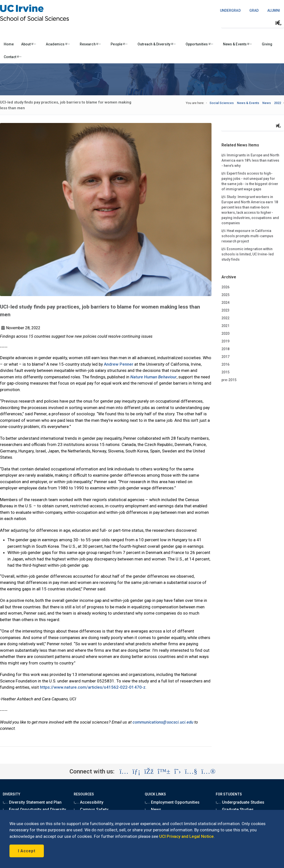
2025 (225, 295)
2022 (278, 103)
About (29, 44)
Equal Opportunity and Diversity (34, 810)
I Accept (27, 851)
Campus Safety (91, 810)
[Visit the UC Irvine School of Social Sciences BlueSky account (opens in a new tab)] (164, 771)
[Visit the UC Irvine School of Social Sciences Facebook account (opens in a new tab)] (149, 771)
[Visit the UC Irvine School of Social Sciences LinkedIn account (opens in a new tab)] (136, 771)
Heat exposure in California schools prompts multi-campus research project (248, 236)
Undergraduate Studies (240, 802)
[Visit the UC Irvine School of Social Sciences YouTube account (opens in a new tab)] (191, 771)
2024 (225, 303)
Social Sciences (222, 103)
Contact (13, 57)
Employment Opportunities (172, 802)
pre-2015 (229, 380)
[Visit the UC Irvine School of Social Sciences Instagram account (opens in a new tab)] (124, 771)
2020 (225, 333)
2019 (225, 341)
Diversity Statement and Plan (32, 802)
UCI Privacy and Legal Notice (186, 836)
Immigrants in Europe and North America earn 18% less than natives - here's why (250, 160)
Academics (58, 44)
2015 (225, 372)
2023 (225, 310)
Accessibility (88, 802)
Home (9, 44)
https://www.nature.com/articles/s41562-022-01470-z (93, 687)
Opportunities (199, 44)
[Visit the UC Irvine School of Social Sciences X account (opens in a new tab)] (177, 771)
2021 (225, 326)
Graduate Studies (235, 810)
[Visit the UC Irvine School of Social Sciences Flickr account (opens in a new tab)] (208, 771)
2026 (225, 287)
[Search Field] (253, 23)
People (119, 44)
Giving (267, 44)
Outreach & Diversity (157, 44)
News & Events (237, 44)
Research (90, 44)
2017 (225, 357)
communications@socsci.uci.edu (163, 722)
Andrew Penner (119, 364)
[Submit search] (279, 23)
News (267, 103)
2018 (225, 349)
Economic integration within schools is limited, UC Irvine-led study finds (248, 254)
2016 (225, 364)
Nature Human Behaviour (153, 377)
